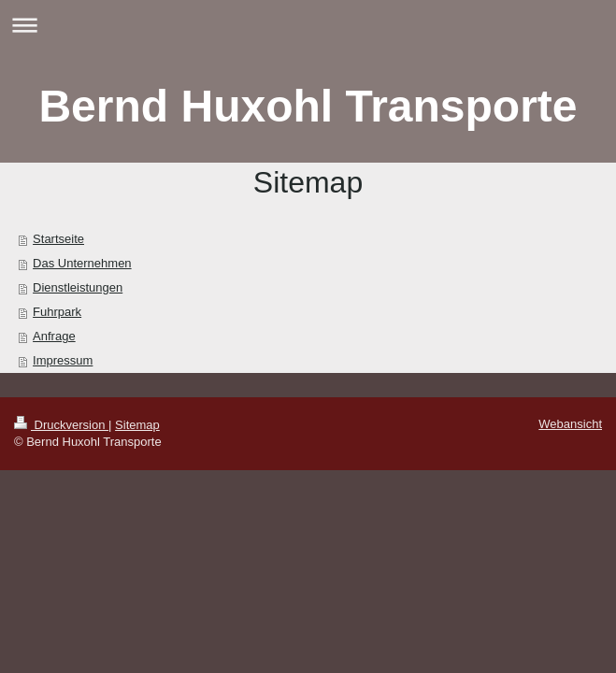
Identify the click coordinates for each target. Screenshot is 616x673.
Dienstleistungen (78, 287)
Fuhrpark (57, 312)
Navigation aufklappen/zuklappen (308, 25)
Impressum (63, 360)
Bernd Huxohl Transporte (308, 106)
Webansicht (570, 424)
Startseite (58, 239)
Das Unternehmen (82, 263)
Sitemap (137, 425)
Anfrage (54, 336)
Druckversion (61, 425)
